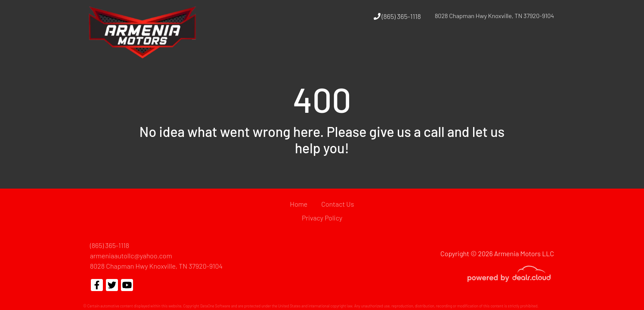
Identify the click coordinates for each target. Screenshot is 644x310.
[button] (433, 49)
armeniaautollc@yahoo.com (131, 256)
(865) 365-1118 (397, 16)
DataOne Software (215, 306)
